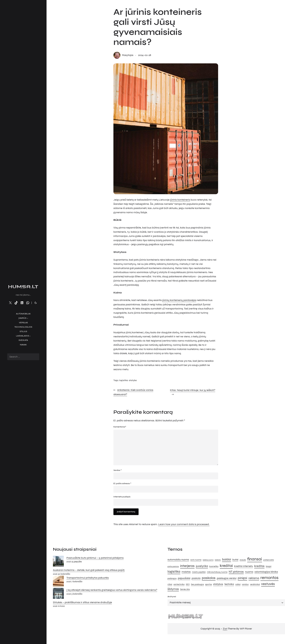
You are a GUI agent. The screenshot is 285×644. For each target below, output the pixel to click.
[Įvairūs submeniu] (27, 318)
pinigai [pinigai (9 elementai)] (242, 578)
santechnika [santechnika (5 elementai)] (179, 585)
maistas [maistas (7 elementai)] (186, 572)
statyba (133, 380)
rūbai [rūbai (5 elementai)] (170, 585)
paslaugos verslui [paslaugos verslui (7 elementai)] (227, 579)
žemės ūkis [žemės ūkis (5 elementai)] (185, 590)
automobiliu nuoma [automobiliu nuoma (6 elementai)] (178, 560)
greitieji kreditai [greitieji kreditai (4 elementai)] (269, 560)
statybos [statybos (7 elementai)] (218, 585)
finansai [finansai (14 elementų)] (255, 559)
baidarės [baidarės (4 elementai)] (218, 560)
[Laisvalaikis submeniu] (30, 336)
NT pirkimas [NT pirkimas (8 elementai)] (236, 572)
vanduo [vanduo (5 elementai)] (245, 585)
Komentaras (120, 427)
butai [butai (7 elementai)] (235, 560)
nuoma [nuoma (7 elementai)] (249, 572)
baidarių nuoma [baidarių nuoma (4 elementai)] (208, 560)
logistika (124, 380)
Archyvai (172, 597)
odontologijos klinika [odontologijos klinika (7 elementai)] (266, 572)
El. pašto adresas (122, 484)
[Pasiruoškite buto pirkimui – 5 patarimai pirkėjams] (58, 562)
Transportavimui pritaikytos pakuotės (88, 578)
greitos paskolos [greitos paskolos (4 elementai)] (173, 567)
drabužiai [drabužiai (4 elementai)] (243, 560)
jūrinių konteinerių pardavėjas (179, 300)
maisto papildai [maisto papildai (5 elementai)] (199, 572)
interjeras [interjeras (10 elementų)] (187, 566)
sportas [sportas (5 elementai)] (209, 585)
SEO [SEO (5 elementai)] (188, 585)
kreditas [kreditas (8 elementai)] (259, 566)
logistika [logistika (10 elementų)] (174, 572)
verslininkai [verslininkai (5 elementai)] (255, 585)
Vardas (117, 471)
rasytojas (128, 55)
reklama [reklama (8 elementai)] (254, 579)
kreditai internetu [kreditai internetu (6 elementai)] (243, 567)
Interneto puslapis (122, 497)
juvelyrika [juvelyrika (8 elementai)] (202, 566)
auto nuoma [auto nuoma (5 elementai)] (196, 560)
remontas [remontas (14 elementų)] (269, 578)
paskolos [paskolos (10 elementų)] (209, 578)
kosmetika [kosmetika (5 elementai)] (214, 567)
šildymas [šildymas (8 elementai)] (173, 589)
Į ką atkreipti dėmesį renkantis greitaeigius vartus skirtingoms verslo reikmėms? (112, 590)
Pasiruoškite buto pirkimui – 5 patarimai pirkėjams (95, 558)
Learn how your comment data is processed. (184, 525)
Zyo (225, 629)
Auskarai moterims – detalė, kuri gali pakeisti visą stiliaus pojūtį (89, 570)
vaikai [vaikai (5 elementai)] (238, 585)
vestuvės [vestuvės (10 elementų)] (268, 584)
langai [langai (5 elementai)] (269, 567)
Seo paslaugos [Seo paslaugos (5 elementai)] (197, 585)
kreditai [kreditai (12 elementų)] (226, 566)
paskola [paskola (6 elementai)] (196, 579)
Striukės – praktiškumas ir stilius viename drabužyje (82, 602)
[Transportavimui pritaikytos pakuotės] (58, 582)
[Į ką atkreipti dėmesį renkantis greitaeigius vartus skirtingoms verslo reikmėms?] (58, 594)
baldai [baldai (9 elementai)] (227, 560)
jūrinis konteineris (180, 200)
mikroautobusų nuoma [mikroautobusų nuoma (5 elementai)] (217, 572)
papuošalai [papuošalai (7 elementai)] (184, 579)
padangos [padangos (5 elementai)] (172, 579)
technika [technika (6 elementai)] (229, 585)
